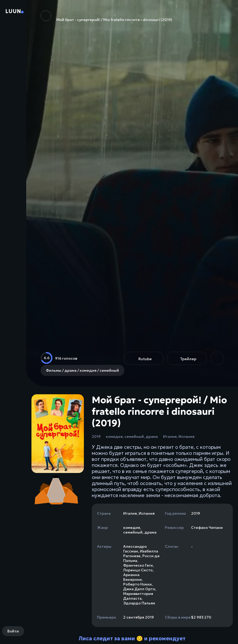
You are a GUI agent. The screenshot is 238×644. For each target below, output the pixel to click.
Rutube (145, 359)
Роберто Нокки (137, 584)
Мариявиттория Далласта (138, 596)
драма (152, 437)
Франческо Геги (138, 565)
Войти (13, 631)
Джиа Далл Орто (139, 589)
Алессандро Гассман (135, 549)
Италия (170, 437)
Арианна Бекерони (132, 577)
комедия (114, 437)
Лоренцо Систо (138, 570)
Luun (13, 11)
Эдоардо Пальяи (139, 603)
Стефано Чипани (207, 528)
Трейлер (188, 359)
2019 (96, 437)
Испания (186, 437)
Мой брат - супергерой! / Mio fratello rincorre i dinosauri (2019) (106, 16)
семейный (134, 437)
